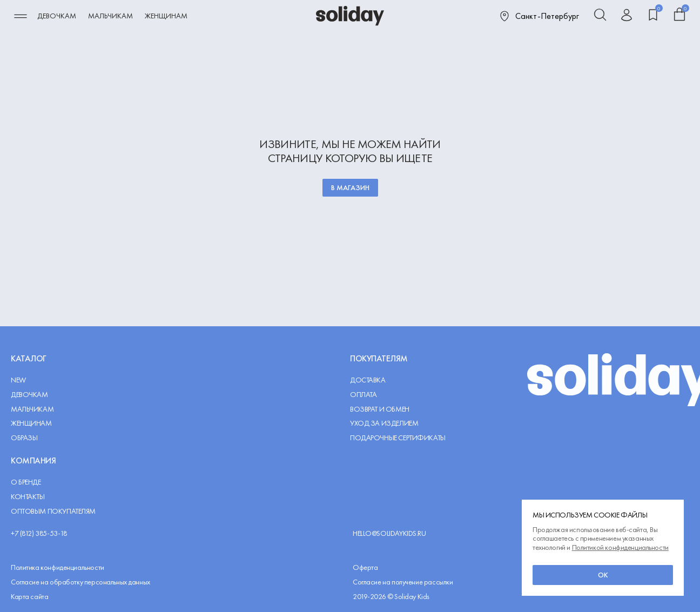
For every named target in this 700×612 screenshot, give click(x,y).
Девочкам (57, 16)
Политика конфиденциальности (58, 567)
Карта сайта (29, 596)
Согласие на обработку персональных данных (80, 582)
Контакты (28, 497)
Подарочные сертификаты (398, 438)
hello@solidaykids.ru (389, 533)
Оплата (363, 395)
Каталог (29, 358)
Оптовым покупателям (53, 511)
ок (603, 575)
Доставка (368, 380)
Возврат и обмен (380, 409)
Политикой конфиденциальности (620, 547)
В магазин (350, 187)
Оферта (365, 567)
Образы (24, 438)
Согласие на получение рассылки (403, 582)
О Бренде (26, 482)
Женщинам (166, 16)
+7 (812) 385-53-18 (39, 533)
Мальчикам (110, 16)
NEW (18, 380)
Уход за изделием (384, 423)
